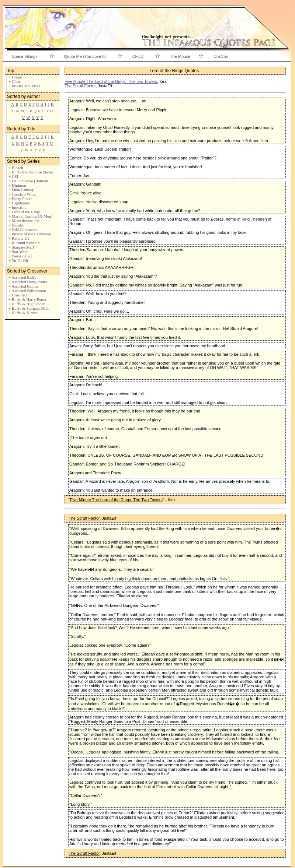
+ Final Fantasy (21, 190)
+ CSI (13, 176)
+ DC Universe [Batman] (29, 181)
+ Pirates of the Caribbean (30, 234)
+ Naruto (16, 225)
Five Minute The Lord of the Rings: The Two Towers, (111, 81)
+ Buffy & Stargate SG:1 (29, 308)
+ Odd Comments (23, 229)
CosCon (221, 56)
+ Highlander (19, 203)
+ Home (15, 77)
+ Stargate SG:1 (21, 247)
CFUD (138, 56)
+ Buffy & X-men (23, 313)
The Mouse (180, 56)
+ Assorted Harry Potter (28, 282)
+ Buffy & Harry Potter (27, 299)
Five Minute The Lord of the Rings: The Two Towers (116, 500)
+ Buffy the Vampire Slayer (31, 172)
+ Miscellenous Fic (24, 221)
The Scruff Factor (80, 86)
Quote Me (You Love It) (85, 56)
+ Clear (15, 81)
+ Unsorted (18, 295)
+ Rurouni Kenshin (24, 243)
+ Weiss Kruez (20, 256)
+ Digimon (17, 185)
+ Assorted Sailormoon (27, 291)
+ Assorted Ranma (23, 286)
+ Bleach (16, 168)
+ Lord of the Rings (25, 212)
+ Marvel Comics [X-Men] (30, 216)
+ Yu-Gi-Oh (18, 260)
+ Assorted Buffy (22, 277)
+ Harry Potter (20, 198)
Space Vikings (25, 56)
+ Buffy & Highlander (27, 304)
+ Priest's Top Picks (24, 86)
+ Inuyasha (18, 207)
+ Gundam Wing (22, 194)
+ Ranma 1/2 (19, 238)
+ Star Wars (18, 252)
